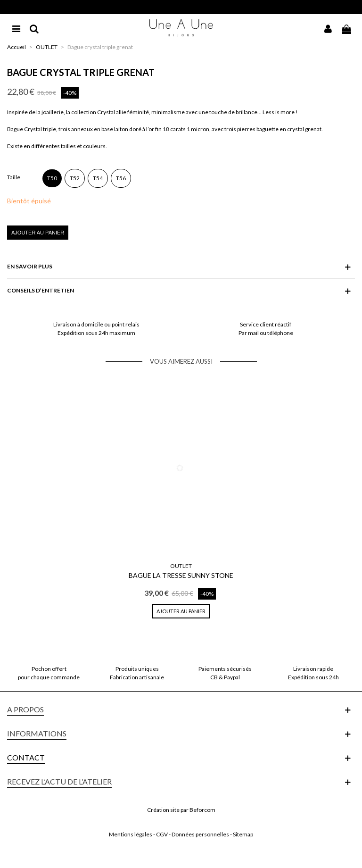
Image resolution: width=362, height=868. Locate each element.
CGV (162, 834)
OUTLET (181, 566)
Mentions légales (131, 834)
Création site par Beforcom (181, 810)
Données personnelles (200, 834)
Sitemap (243, 834)
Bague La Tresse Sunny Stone (181, 575)
